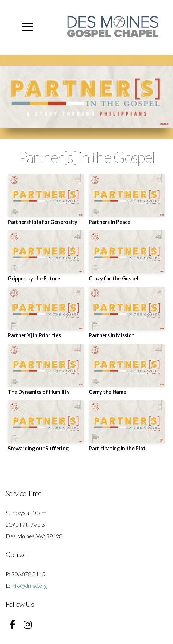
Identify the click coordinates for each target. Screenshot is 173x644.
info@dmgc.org (29, 585)
